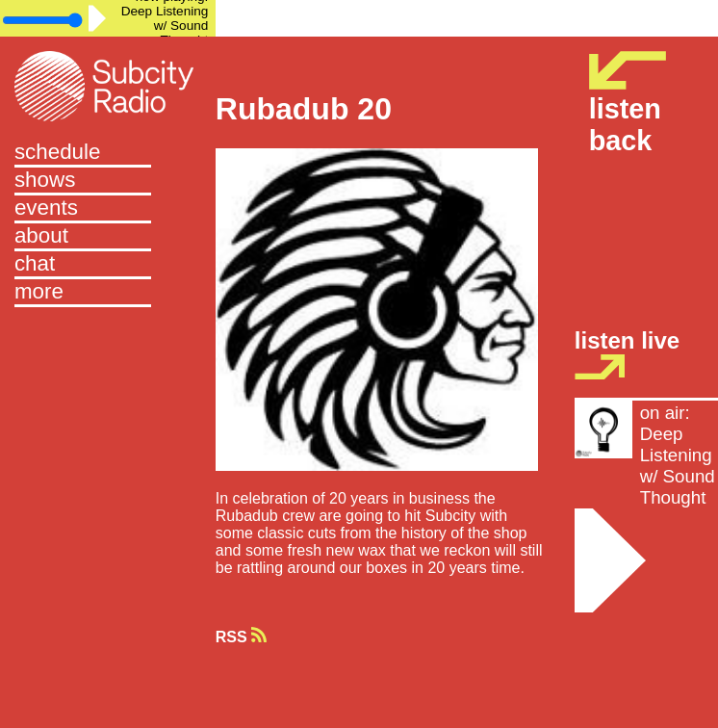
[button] (108, 293)
